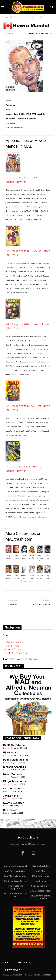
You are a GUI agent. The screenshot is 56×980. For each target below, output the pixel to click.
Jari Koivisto (11, 796)
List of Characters (16, 653)
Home (6, 17)
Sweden (6, 806)
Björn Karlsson (12, 752)
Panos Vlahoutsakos (16, 760)
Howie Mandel (14, 128)
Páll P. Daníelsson (14, 745)
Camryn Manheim (42, 605)
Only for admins (14, 620)
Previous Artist (15, 642)
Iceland (6, 748)
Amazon (33, 659)
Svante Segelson (14, 803)
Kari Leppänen (12, 789)
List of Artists (14, 649)
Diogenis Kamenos (15, 781)
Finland (6, 791)
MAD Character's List (19, 17)
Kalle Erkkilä (11, 810)
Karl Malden (11, 605)
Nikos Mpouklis (13, 774)
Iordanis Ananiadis (15, 767)
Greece (6, 762)
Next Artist (13, 646)
